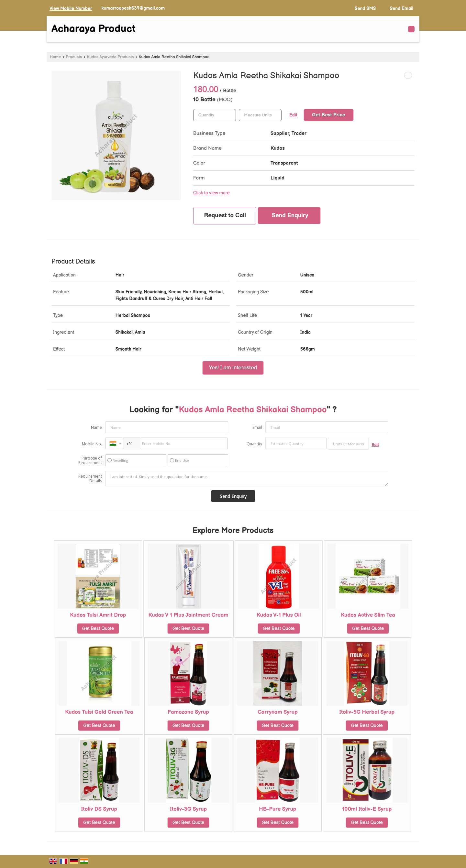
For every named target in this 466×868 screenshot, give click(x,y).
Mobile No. (92, 444)
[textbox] (260, 115)
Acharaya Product (94, 29)
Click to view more (211, 193)
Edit (293, 115)
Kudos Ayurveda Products (111, 57)
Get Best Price (329, 115)
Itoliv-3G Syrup (188, 809)
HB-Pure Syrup (277, 809)
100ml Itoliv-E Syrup (367, 809)
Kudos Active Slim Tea (368, 615)
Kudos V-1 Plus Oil (279, 615)
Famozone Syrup (188, 712)
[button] (71, 9)
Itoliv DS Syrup (99, 809)
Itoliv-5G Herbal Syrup (367, 712)
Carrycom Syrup (278, 712)
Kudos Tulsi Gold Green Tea (99, 712)
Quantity (254, 444)
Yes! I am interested (233, 368)
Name (96, 427)
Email (257, 427)
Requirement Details (90, 479)
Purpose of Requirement (90, 461)
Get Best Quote (98, 629)
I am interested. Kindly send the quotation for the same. (247, 479)
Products (74, 57)
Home (55, 57)
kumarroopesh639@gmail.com (133, 8)
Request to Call (225, 216)
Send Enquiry (290, 216)
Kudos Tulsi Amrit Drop (98, 615)
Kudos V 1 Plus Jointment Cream (189, 615)
